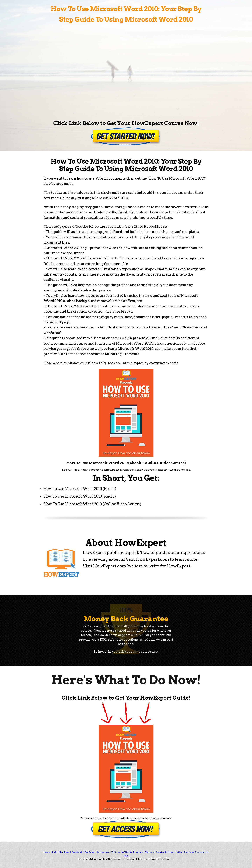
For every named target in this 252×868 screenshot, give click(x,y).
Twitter (116, 852)
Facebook (77, 852)
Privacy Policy (174, 852)
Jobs (126, 855)
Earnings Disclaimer (195, 852)
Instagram (103, 852)
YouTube (89, 852)
